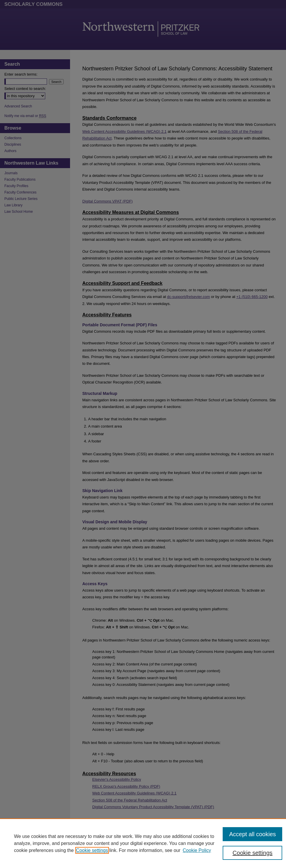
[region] (143, 843)
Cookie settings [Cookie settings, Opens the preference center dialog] (253, 853)
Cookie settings (92, 850)
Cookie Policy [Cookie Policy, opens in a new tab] (197, 850)
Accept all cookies (252, 834)
